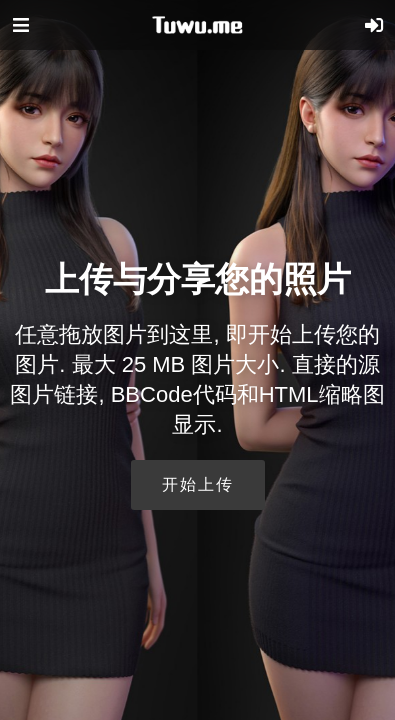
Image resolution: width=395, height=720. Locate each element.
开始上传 (198, 484)
